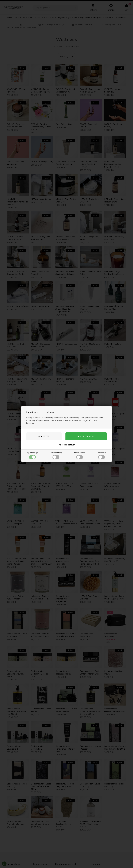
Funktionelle (80, 455)
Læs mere (31, 423)
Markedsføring (56, 455)
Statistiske (102, 455)
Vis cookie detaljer (67, 445)
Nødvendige (32, 455)
